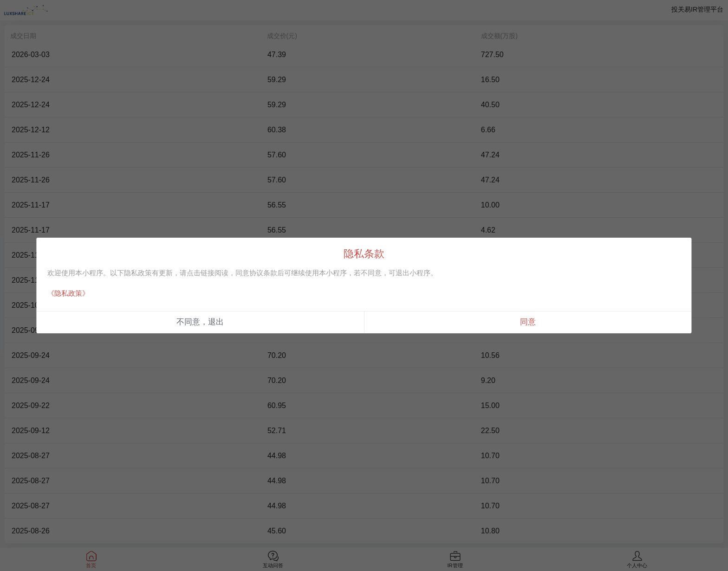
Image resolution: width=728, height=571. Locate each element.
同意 (528, 322)
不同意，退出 (200, 322)
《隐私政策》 (68, 293)
